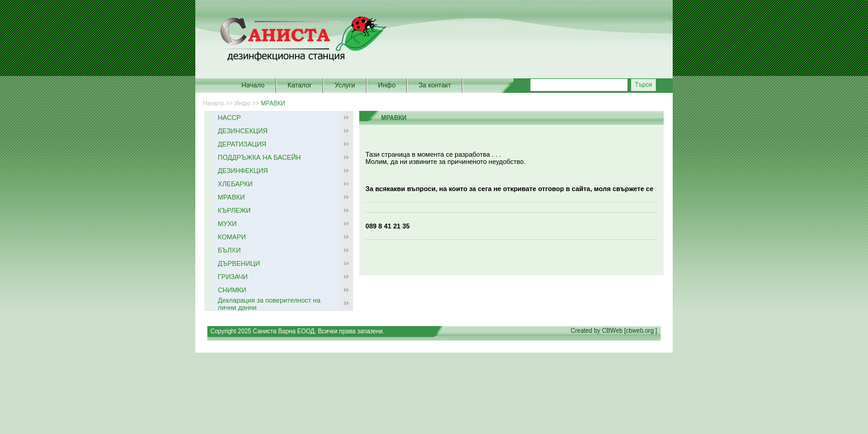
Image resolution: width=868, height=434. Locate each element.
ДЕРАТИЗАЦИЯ (242, 144)
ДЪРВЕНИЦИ (239, 263)
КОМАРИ (232, 237)
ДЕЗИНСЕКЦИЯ (243, 131)
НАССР (229, 118)
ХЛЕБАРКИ (235, 184)
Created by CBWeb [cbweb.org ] (614, 331)
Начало (253, 85)
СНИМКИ (232, 290)
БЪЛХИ (229, 250)
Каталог (300, 85)
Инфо (387, 85)
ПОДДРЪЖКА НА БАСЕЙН (259, 157)
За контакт (435, 85)
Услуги (345, 85)
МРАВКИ (273, 103)
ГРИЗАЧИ (233, 277)
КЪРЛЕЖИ (234, 210)
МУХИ (227, 224)
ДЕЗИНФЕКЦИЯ (243, 171)
